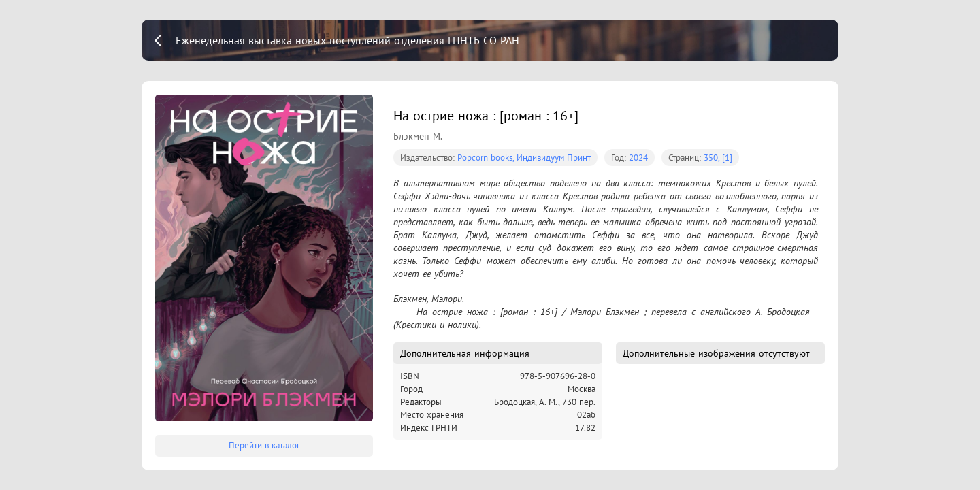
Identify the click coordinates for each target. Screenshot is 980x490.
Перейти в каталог (264, 445)
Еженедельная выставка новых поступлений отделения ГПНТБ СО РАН (347, 40)
